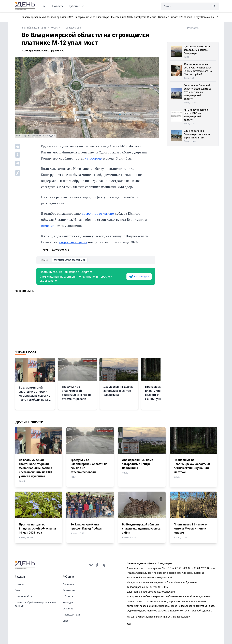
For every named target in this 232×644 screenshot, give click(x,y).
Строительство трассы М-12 (70, 260)
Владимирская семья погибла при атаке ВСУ (47, 17)
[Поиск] (185, 6)
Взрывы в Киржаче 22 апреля (175, 17)
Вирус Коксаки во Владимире (211, 17)
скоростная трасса (73, 242)
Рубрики (76, 6)
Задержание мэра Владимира (92, 17)
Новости (58, 6)
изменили (49, 226)
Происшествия (71, 615)
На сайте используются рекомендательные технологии (158, 617)
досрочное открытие (98, 213)
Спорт (66, 621)
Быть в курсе (139, 277)
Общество (69, 596)
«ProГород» (94, 158)
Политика (68, 584)
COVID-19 (68, 609)
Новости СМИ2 (25, 291)
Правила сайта (23, 596)
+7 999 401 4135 (159, 587)
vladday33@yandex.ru (163, 592)
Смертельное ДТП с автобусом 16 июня (134, 17)
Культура (68, 602)
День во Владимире (25, 6)
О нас (18, 590)
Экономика (69, 590)
